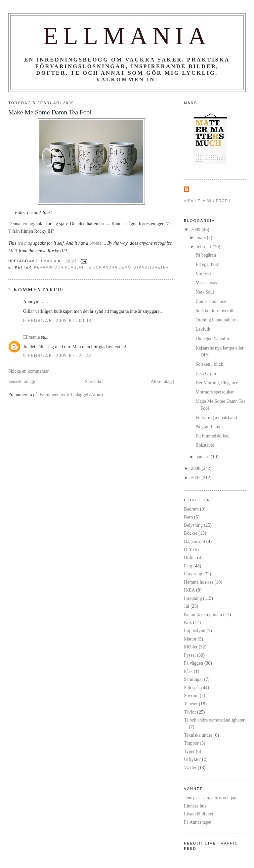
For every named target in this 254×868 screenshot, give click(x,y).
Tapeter (191, 704)
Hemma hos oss (199, 582)
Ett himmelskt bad (212, 436)
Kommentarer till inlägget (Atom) (72, 394)
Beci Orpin (206, 373)
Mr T (13, 251)
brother (96, 243)
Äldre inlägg (163, 381)
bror (103, 224)
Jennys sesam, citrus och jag (210, 798)
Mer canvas (206, 283)
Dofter (190, 558)
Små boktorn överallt (215, 310)
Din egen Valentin (212, 338)
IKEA (190, 590)
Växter (190, 767)
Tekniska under (198, 735)
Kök (188, 622)
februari (205, 247)
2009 (196, 229)
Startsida (93, 381)
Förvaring (193, 574)
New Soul (205, 292)
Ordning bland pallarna (217, 320)
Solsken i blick (209, 364)
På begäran (206, 255)
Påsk (188, 671)
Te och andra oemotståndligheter (127, 267)
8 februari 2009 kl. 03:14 (58, 320)
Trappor (191, 743)
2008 (196, 468)
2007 (196, 477)
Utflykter (192, 759)
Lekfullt (203, 329)
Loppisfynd (195, 631)
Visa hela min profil (208, 201)
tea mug (25, 243)
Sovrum (191, 695)
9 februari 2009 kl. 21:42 (58, 355)
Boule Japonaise (211, 301)
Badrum (191, 509)
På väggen (193, 663)
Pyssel (190, 655)
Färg (188, 566)
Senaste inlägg (22, 381)
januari (204, 457)
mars (202, 237)
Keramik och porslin (59, 267)
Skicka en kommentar (28, 371)
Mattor (190, 639)
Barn (188, 517)
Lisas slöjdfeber (199, 814)
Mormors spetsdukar (215, 392)
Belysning (193, 525)
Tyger (189, 751)
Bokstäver (205, 445)
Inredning (193, 598)
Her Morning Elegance (217, 383)
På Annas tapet (198, 822)
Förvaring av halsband (216, 417)
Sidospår (192, 687)
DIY (188, 550)
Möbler (191, 647)
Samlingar (193, 679)
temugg (28, 224)
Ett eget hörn (207, 264)
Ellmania (127, 36)
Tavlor (190, 712)
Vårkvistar (205, 273)
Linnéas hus (195, 806)
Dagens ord (194, 541)
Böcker (191, 533)
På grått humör (209, 427)
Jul (187, 606)
